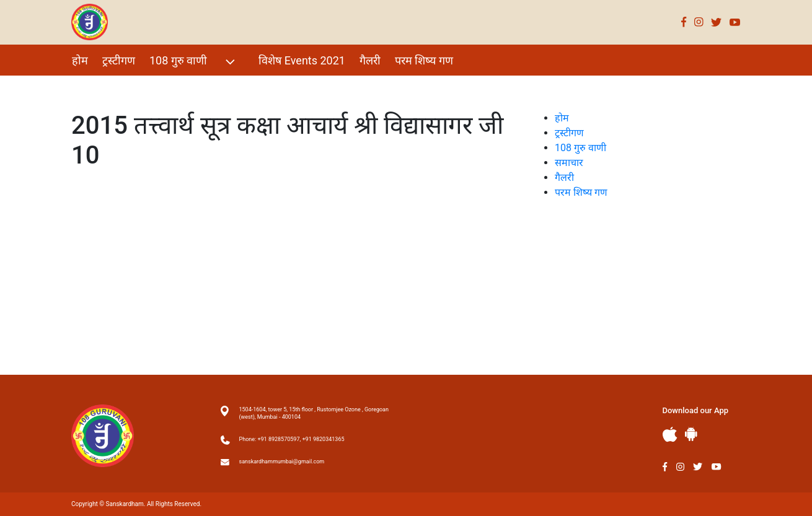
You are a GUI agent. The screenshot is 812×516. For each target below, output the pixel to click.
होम (80, 60)
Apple (670, 435)
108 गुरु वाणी (194, 62)
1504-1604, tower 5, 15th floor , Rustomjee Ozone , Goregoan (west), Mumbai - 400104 (314, 413)
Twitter (717, 22)
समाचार (569, 163)
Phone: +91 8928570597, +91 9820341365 (292, 439)
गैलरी (370, 60)
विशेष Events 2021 (302, 60)
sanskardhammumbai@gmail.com (282, 461)
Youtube (735, 22)
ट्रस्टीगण (119, 60)
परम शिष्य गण (424, 60)
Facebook (684, 22)
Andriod (691, 434)
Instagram (699, 22)
